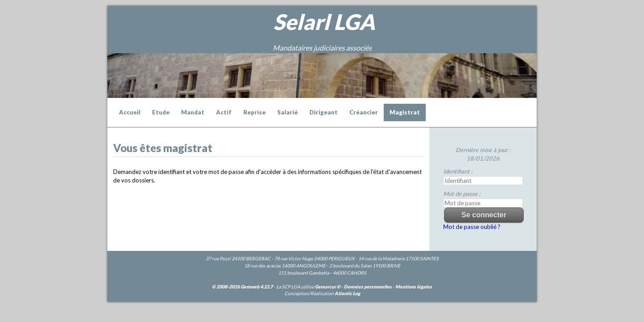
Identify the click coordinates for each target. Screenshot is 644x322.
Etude (161, 112)
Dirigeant (324, 112)
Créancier (364, 112)
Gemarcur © (328, 287)
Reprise (254, 112)
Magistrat (405, 112)
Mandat (193, 112)
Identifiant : (458, 171)
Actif (224, 112)
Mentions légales (414, 287)
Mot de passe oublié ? (472, 227)
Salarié (288, 112)
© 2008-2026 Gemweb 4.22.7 (242, 287)
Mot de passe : (462, 194)
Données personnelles (368, 287)
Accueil (130, 112)
